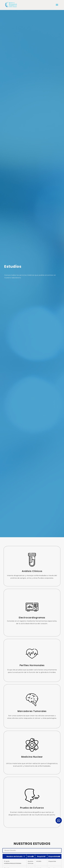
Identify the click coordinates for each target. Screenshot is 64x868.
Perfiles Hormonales (32, 665)
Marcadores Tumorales (32, 711)
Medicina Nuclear (32, 757)
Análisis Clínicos (32, 571)
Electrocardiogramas (32, 618)
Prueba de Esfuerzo (32, 808)
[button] (57, 5)
